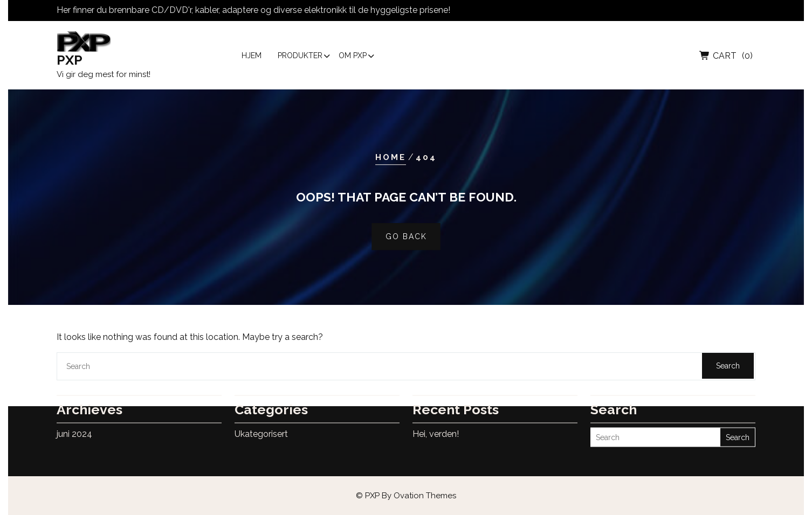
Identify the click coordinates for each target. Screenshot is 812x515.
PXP (70, 62)
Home (391, 157)
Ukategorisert (261, 423)
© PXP (406, 496)
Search (728, 366)
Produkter (300, 58)
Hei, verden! (436, 423)
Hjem (252, 58)
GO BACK (406, 237)
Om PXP (353, 58)
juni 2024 (74, 423)
